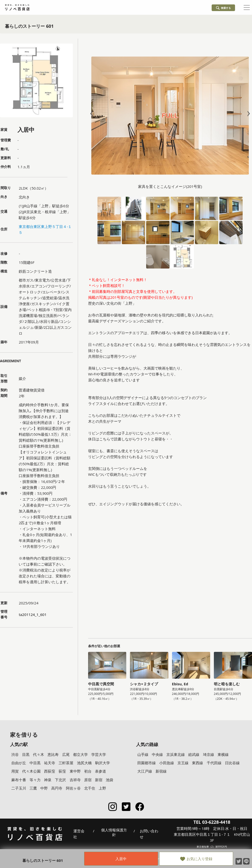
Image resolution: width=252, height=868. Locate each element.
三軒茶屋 (66, 763)
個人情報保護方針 (114, 832)
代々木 (39, 754)
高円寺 (57, 788)
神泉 (48, 780)
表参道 (101, 771)
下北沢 (60, 780)
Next (248, 114)
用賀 (15, 771)
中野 (44, 788)
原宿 (88, 780)
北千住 (90, 788)
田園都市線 (147, 763)
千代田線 (214, 763)
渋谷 (15, 754)
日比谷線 (232, 763)
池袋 (110, 780)
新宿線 (161, 771)
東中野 (75, 771)
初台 (88, 771)
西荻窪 (50, 771)
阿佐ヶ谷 (73, 788)
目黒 (26, 754)
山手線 (143, 754)
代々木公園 (31, 771)
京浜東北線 (176, 754)
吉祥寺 (75, 780)
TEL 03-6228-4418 (212, 822)
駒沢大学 (103, 763)
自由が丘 (19, 763)
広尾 (66, 754)
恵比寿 (53, 754)
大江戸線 (145, 771)
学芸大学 (99, 754)
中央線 (157, 754)
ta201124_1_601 (33, 614)
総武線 (194, 754)
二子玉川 (19, 788)
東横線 (223, 754)
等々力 (35, 780)
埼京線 (209, 754)
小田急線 (167, 763)
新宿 (99, 780)
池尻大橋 (84, 763)
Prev (93, 114)
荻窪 (62, 771)
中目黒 (35, 763)
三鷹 (33, 788)
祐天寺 (50, 763)
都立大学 (80, 754)
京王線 (183, 763)
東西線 (197, 763)
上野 (102, 788)
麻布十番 (19, 780)
